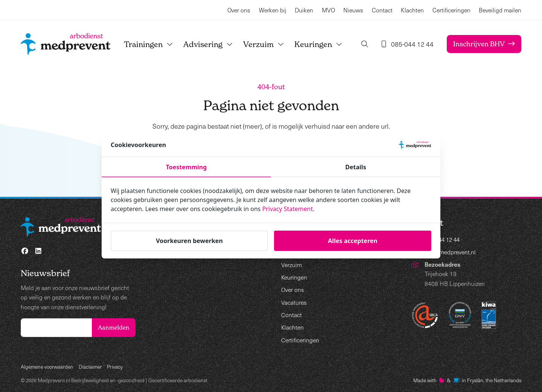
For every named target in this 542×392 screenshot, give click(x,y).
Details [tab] (355, 167)
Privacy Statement (288, 209)
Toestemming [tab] (187, 167)
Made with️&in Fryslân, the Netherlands (467, 380)
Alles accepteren (352, 240)
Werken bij (273, 10)
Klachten (412, 10)
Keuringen (320, 44)
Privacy (115, 367)
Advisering (209, 44)
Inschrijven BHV (483, 44)
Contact (382, 10)
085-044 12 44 (444, 239)
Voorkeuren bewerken (189, 240)
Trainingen (150, 44)
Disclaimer (90, 367)
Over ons (239, 10)
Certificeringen (451, 10)
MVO (328, 10)
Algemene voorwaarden (47, 367)
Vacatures (294, 302)
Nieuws (353, 10)
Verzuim (265, 44)
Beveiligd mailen (500, 10)
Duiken (304, 10)
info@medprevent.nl (451, 252)
